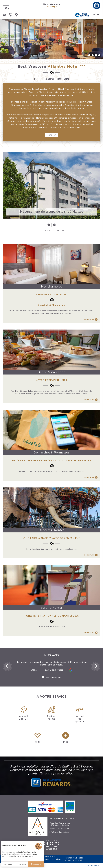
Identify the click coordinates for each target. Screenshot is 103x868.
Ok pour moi (36, 864)
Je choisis (22, 864)
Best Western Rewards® (74, 859)
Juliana (96, 865)
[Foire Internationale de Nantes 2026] (51, 601)
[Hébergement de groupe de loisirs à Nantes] (51, 185)
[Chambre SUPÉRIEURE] (51, 283)
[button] (86, 55)
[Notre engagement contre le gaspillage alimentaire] (51, 445)
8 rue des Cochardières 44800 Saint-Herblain (60, 824)
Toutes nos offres (51, 231)
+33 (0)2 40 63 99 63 (59, 829)
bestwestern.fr (71, 858)
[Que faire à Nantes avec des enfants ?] (51, 523)
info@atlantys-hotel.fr (59, 832)
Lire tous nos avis (54, 677)
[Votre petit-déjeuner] (51, 366)
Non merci (8, 864)
